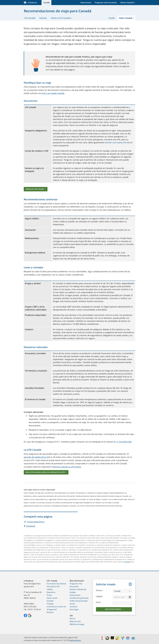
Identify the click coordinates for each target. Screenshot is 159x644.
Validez (50, 589)
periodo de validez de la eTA (37, 457)
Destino (99, 590)
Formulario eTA (53, 587)
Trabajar (50, 604)
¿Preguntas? (52, 609)
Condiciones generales (79, 598)
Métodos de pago (77, 624)
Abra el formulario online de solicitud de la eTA (45, 472)
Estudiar (50, 601)
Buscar (73, 619)
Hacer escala (52, 598)
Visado (112, 18)
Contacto (73, 607)
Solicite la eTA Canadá (35, 189)
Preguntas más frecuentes (106, 3)
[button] (122, 591)
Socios (72, 604)
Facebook (30, 526)
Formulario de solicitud (56, 584)
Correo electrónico (34, 522)
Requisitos (51, 592)
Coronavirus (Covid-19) (56, 607)
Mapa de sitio (75, 621)
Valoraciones (86, 3)
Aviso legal (74, 609)
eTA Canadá (30, 18)
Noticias (50, 612)
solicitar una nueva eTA (115, 142)
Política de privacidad (79, 601)
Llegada (99, 596)
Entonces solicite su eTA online (67, 467)
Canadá (46, 3)
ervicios (127, 562)
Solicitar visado (113, 609)
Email (98, 602)
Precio (49, 595)
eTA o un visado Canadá (53, 93)
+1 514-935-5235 (123, 442)
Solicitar (43, 18)
